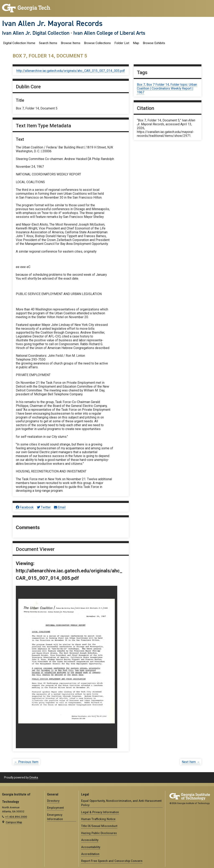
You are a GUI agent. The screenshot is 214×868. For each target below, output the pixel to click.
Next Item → (191, 762)
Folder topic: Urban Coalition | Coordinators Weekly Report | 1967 (167, 88)
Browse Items (71, 43)
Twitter (44, 507)
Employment (55, 808)
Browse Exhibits (154, 43)
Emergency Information (55, 817)
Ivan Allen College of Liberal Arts (109, 33)
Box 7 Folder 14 (158, 85)
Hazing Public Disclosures (99, 833)
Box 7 (141, 85)
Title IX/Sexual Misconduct (99, 826)
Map (136, 43)
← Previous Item (26, 762)
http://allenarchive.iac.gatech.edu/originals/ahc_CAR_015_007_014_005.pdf (71, 71)
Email (60, 507)
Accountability (91, 847)
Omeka (34, 777)
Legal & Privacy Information (100, 812)
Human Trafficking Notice (98, 819)
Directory (53, 801)
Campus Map (14, 822)
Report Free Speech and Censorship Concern (112, 861)
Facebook (25, 507)
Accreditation (90, 854)
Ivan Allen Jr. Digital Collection (36, 33)
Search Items (48, 43)
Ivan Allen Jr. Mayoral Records (52, 23)
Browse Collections (97, 43)
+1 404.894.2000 (16, 817)
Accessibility (90, 840)
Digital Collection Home (19, 43)
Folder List (122, 43)
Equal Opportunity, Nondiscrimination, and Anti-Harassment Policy (121, 803)
